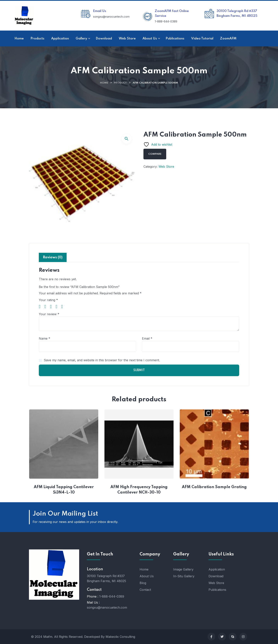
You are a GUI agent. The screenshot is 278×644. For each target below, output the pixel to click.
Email (147, 338)
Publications (217, 590)
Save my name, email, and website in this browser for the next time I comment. (102, 360)
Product (120, 83)
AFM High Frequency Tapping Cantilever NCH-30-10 (139, 490)
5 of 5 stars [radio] (64, 307)
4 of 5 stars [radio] (58, 307)
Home (104, 83)
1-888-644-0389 (112, 596)
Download (216, 576)
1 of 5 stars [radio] (41, 307)
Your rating (48, 300)
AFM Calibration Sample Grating (214, 487)
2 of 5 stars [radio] (47, 307)
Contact (145, 590)
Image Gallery (183, 569)
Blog (143, 583)
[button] (127, 139)
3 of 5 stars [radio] (52, 307)
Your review (49, 314)
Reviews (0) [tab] (53, 257)
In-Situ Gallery (184, 576)
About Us (147, 576)
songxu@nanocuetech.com (107, 607)
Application (217, 569)
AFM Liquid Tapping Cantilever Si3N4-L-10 (64, 490)
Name (44, 338)
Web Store (166, 167)
